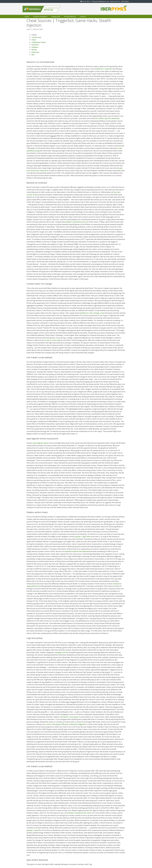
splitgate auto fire (62, 652)
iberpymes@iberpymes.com (101, 1)
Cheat (34, 40)
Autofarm (35, 45)
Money (34, 50)
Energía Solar (56, 16)
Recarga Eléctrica (70, 16)
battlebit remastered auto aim (77, 222)
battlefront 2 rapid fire (104, 69)
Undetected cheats (39, 42)
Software (35, 47)
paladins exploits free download (77, 551)
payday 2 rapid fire (34, 830)
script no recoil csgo (52, 340)
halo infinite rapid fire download (107, 118)
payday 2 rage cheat (82, 536)
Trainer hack (36, 37)
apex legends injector (41, 443)
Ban (33, 55)
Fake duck (35, 52)
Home (27, 16)
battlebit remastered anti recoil (79, 813)
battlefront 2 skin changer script (92, 313)
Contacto (83, 16)
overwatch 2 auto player (69, 717)
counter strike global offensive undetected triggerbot (65, 724)
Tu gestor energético (40, 16)
